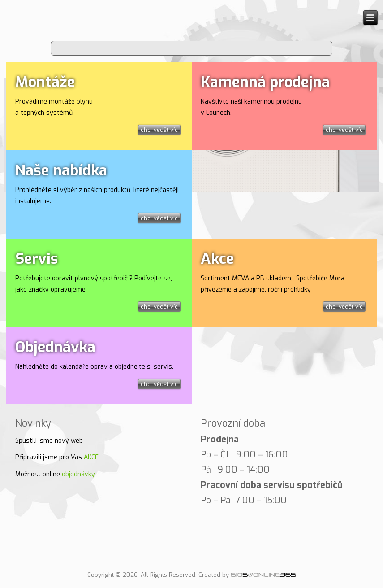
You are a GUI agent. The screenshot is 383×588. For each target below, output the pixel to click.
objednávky (78, 474)
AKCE (91, 457)
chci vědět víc (159, 130)
